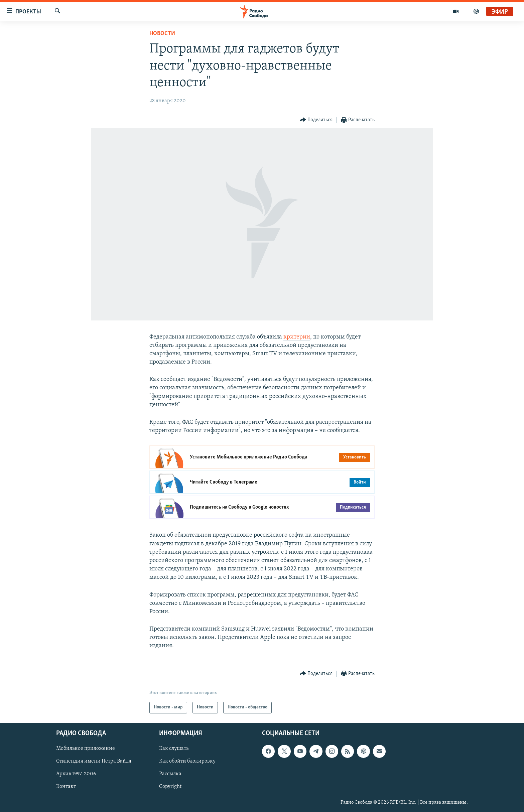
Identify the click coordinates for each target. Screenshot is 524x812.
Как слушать (174, 749)
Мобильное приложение (86, 749)
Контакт (66, 787)
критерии (297, 337)
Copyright (170, 787)
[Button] (316, 120)
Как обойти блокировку (187, 761)
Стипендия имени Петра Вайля (94, 761)
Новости (162, 34)
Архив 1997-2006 (76, 774)
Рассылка (170, 774)
